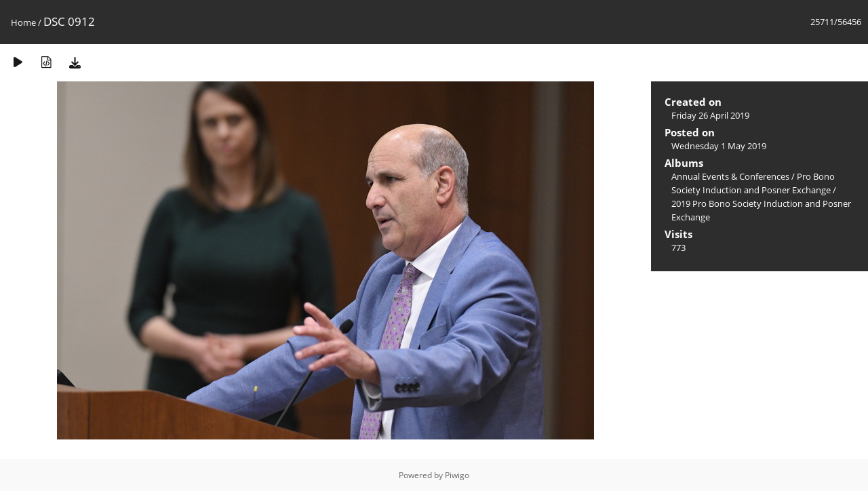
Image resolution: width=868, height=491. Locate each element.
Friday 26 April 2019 (710, 115)
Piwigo (457, 475)
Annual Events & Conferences (730, 176)
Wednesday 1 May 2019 (719, 146)
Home (23, 22)
